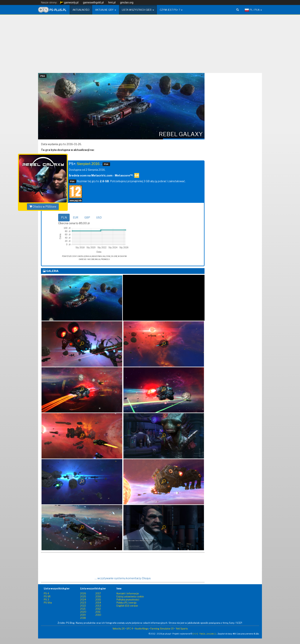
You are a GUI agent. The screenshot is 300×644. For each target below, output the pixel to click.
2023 (83, 603)
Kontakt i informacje (128, 593)
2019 (83, 615)
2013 (98, 606)
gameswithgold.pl (93, 2)
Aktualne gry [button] (106, 10)
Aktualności (81, 10)
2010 (98, 615)
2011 (98, 612)
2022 (83, 606)
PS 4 (46, 593)
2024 (83, 600)
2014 (98, 603)
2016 (98, 597)
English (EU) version (127, 606)
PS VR (47, 597)
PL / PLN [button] (253, 10)
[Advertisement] (150, 45)
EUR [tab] (76, 217)
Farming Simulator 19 (162, 629)
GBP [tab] (87, 217)
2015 (98, 600)
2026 (83, 593)
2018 (83, 618)
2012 (98, 609)
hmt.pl (112, 2)
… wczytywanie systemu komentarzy (123, 578)
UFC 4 (130, 629)
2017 (98, 593)
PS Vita (48, 603)
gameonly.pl (69, 2)
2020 (83, 612)
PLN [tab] (64, 217)
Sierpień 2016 (88, 164)
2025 (83, 597)
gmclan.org (127, 2)
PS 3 (46, 600)
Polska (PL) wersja (126, 603)
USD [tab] (99, 217)
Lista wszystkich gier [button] (138, 10)
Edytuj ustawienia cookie (130, 597)
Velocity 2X (119, 629)
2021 (83, 609)
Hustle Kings (142, 629)
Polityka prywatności (128, 600)
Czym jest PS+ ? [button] (171, 10)
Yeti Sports (182, 629)
